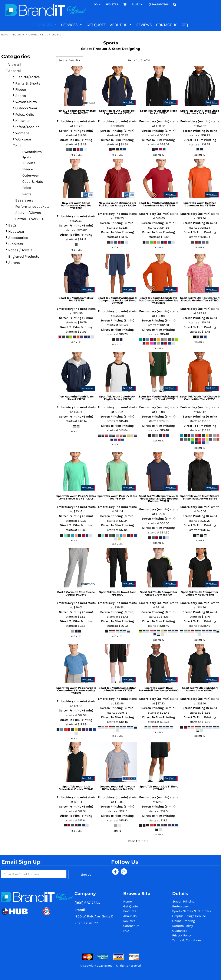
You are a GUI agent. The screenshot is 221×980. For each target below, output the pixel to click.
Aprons (14, 263)
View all (15, 64)
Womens (22, 133)
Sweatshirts (32, 152)
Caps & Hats (33, 181)
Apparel (34, 35)
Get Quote (131, 906)
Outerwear (31, 175)
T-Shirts (29, 163)
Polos (27, 188)
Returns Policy (183, 926)
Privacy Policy (182, 935)
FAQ (126, 931)
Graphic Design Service (189, 916)
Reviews (129, 921)
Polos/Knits (25, 114)
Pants (27, 194)
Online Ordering (184, 921)
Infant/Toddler (27, 127)
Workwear (23, 139)
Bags (12, 225)
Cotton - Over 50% (30, 219)
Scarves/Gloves (28, 213)
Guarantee (180, 931)
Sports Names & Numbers (192, 911)
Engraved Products (24, 256)
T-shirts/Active (28, 77)
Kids (45, 35)
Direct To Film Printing (76, 140)
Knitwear (22, 121)
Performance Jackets (32, 206)
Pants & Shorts (28, 83)
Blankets (16, 244)
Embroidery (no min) (72, 121)
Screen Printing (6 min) (76, 131)
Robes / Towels (20, 250)
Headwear (16, 231)
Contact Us (131, 926)
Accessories (18, 238)
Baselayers (24, 200)
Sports (21, 96)
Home (5, 35)
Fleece (21, 89)
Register (112, 4)
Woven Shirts (26, 102)
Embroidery (180, 906)
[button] (125, 4)
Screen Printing (183, 901)
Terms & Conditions (187, 940)
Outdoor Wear (26, 108)
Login (97, 4)
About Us (130, 916)
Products (18, 35)
